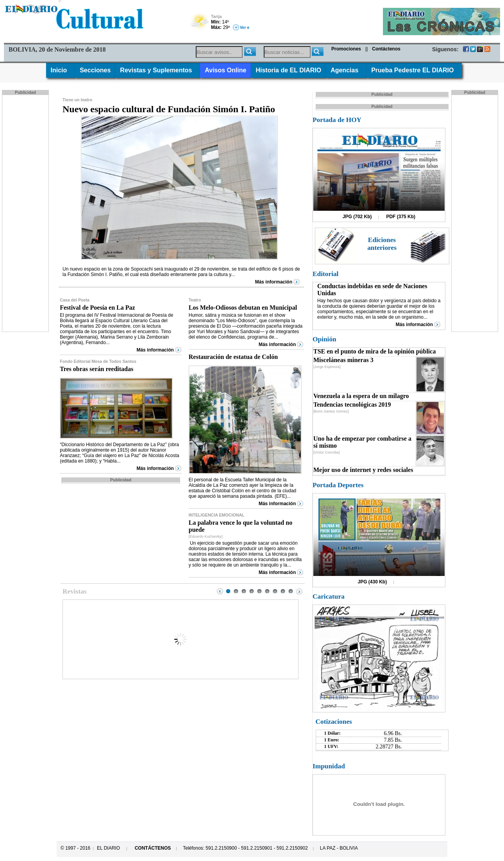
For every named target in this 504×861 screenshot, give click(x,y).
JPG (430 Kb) (373, 582)
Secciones (95, 70)
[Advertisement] (26, 213)
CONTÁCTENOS (153, 848)
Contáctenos (386, 49)
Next (299, 591)
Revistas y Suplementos (158, 70)
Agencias (346, 70)
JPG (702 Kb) (357, 217)
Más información (274, 282)
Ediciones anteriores (382, 244)
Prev (220, 591)
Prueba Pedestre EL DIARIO (414, 70)
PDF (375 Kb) (401, 217)
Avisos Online (225, 70)
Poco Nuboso (200, 24)
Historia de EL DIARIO (288, 70)
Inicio (61, 70)
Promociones (346, 49)
